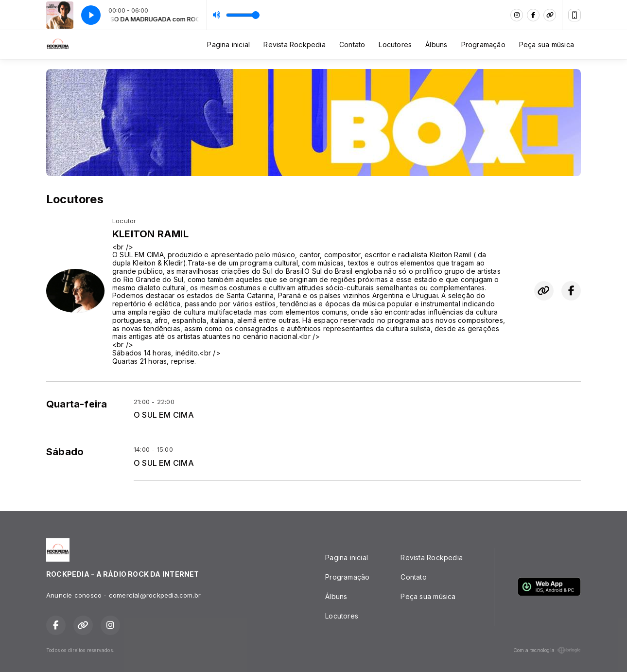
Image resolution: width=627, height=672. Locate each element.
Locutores (395, 44)
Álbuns (436, 44)
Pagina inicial (228, 44)
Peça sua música (547, 44)
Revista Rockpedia (295, 44)
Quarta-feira (77, 404)
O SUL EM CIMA (164, 415)
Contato (352, 44)
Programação (483, 44)
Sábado (65, 452)
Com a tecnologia (547, 650)
